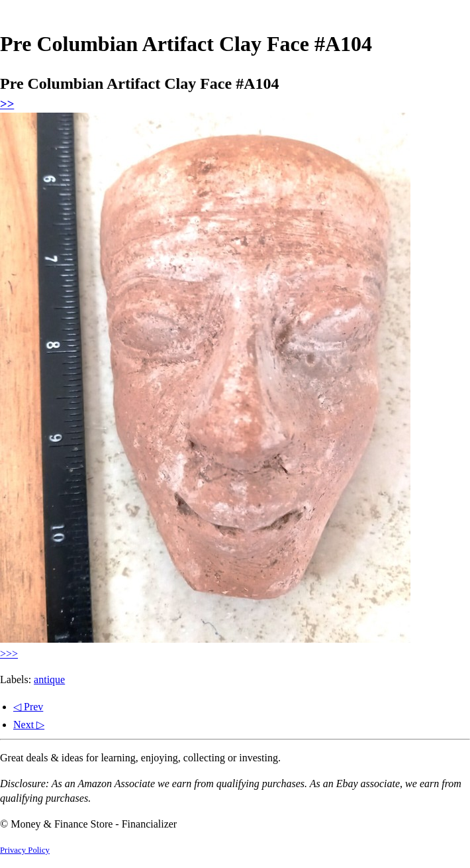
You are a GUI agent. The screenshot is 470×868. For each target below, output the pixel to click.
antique (49, 679)
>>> (9, 654)
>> (7, 104)
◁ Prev (28, 707)
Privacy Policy (25, 850)
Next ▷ (29, 725)
